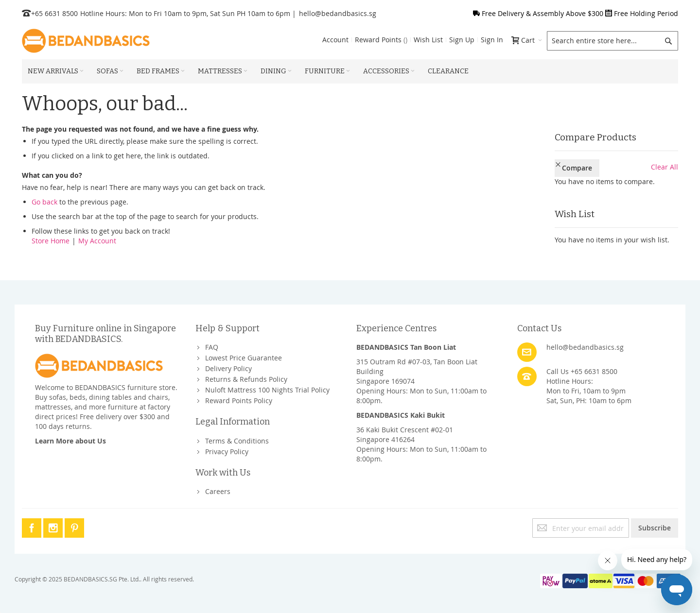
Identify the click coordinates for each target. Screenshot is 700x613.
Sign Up (462, 40)
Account (335, 40)
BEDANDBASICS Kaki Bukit (401, 415)
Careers (218, 491)
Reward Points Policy (239, 400)
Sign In (492, 40)
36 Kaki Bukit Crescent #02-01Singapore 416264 (405, 434)
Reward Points (381, 40)
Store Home (51, 241)
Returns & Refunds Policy (246, 379)
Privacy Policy (227, 451)
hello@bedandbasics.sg (338, 13)
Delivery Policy (228, 368)
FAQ (212, 347)
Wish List (428, 40)
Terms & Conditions (237, 441)
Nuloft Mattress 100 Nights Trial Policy (267, 390)
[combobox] (612, 41)
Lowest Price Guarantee (244, 358)
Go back (44, 202)
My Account (97, 241)
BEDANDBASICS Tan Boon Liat (406, 347)
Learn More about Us (70, 441)
